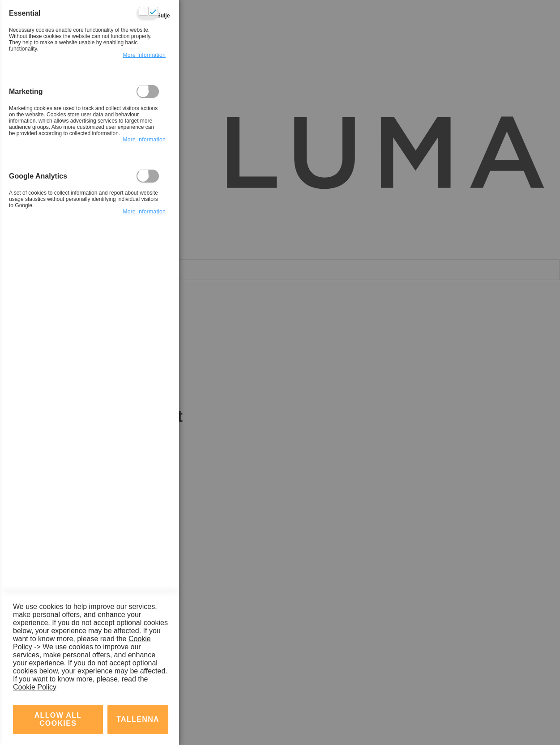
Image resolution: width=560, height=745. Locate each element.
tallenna (138, 719)
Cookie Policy (35, 687)
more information (144, 55)
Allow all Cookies (58, 719)
